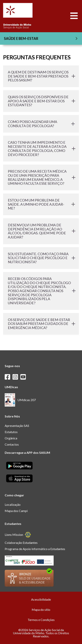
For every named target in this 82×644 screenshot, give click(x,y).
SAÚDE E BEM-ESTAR (41, 38)
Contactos (12, 444)
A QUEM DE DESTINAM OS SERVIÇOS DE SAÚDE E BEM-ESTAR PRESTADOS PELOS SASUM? (41, 76)
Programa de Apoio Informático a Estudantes (35, 549)
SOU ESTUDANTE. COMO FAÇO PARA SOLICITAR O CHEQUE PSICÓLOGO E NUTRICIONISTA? (41, 258)
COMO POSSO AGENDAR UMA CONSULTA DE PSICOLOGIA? (41, 124)
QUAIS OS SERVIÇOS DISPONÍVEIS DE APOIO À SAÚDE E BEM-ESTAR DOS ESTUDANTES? (41, 101)
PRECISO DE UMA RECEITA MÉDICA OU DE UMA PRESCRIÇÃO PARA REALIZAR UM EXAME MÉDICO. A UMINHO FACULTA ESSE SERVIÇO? (41, 177)
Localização (13, 504)
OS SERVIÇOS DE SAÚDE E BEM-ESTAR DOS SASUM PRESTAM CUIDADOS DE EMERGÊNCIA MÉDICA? (41, 324)
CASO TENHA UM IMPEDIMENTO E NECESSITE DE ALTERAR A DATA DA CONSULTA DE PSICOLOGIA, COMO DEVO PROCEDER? (41, 148)
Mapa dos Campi (16, 511)
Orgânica (11, 438)
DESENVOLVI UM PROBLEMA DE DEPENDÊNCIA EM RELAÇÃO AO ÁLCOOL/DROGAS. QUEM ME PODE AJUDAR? (41, 231)
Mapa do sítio (41, 610)
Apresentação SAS (17, 426)
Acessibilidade (41, 599)
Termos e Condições (41, 620)
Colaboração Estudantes (21, 543)
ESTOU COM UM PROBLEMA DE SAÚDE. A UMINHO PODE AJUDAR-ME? (41, 204)
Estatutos (11, 432)
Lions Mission (18, 535)
